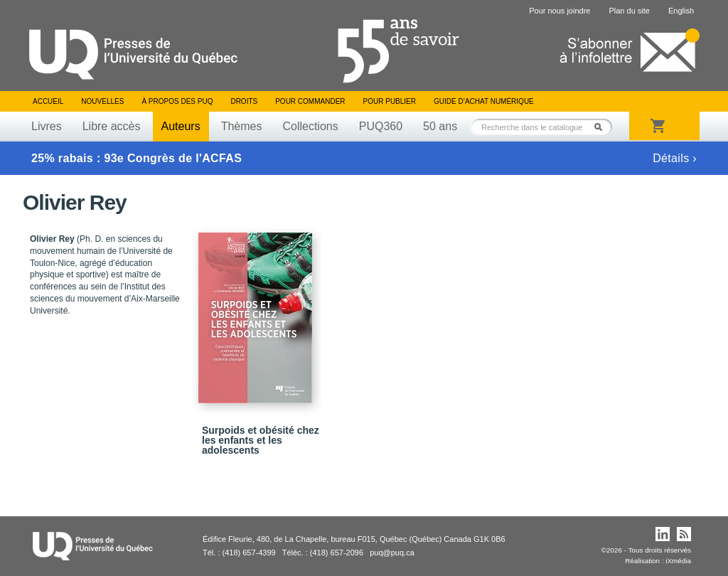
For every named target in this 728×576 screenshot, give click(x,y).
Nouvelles (102, 101)
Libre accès (112, 126)
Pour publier (390, 101)
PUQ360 (381, 126)
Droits (244, 101)
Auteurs (181, 126)
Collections (310, 126)
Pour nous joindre (560, 11)
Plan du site (629, 11)
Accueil (48, 101)
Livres (47, 126)
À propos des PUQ (177, 101)
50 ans (440, 126)
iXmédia (678, 561)
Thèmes (242, 126)
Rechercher (602, 127)
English (681, 11)
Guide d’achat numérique (484, 101)
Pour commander (310, 101)
